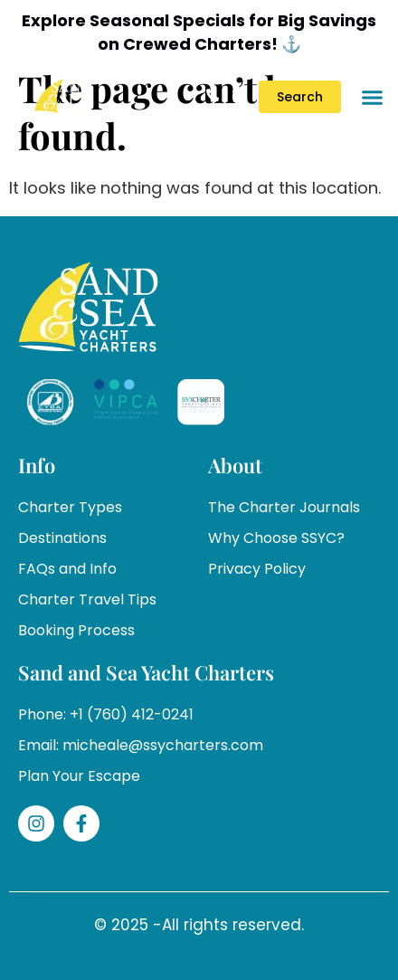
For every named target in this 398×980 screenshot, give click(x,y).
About (235, 465)
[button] (372, 97)
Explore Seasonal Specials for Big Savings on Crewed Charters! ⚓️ (199, 32)
